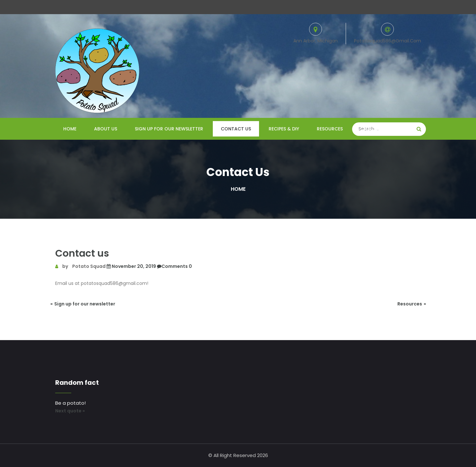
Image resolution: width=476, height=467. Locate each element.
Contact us (236, 129)
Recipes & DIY (284, 129)
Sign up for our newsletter (169, 129)
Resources (330, 129)
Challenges (374, 129)
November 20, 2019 (131, 266)
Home (70, 129)
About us (106, 129)
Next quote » (70, 411)
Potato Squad (89, 266)
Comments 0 (174, 266)
